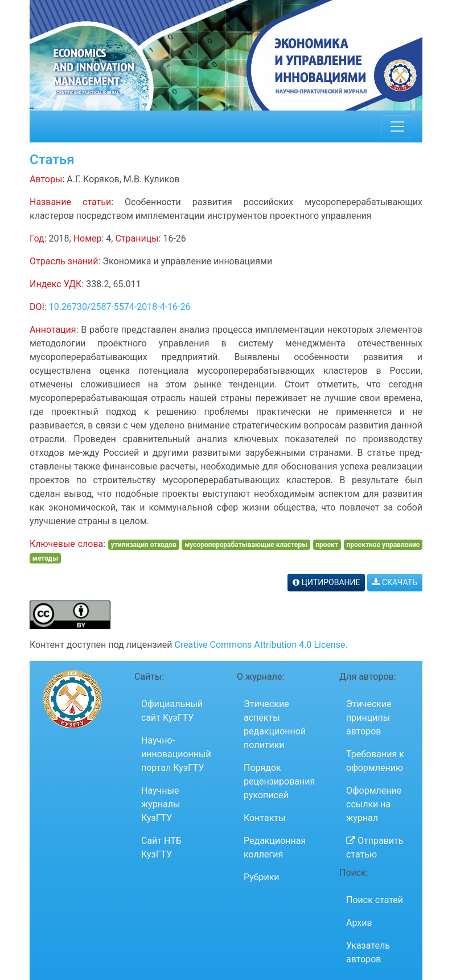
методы (45, 558)
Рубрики (262, 877)
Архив (359, 923)
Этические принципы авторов (369, 718)
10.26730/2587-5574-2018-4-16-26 (120, 307)
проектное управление (383, 545)
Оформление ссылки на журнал (374, 804)
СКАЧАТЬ (395, 582)
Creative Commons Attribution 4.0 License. (261, 645)
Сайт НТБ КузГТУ (161, 848)
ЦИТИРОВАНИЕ (326, 582)
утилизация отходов (144, 545)
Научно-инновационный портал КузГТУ (176, 754)
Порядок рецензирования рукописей (279, 781)
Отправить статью (375, 848)
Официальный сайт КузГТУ (172, 711)
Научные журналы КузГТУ (161, 804)
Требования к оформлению (375, 761)
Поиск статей (375, 900)
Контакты (264, 818)
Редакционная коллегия (275, 848)
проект (327, 545)
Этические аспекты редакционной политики (275, 724)
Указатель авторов (368, 952)
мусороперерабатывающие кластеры (246, 545)
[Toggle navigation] (397, 126)
